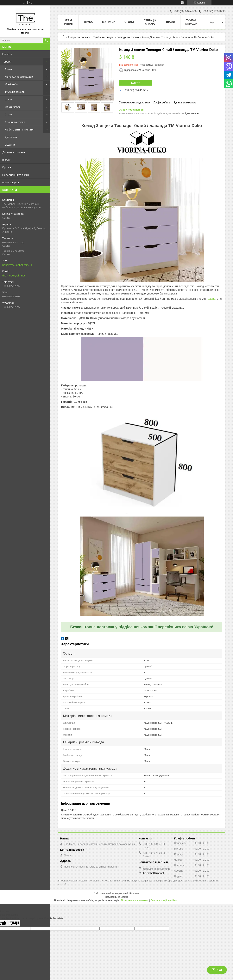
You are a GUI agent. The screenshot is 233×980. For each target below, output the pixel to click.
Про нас (7, 167)
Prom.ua (135, 893)
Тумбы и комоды (15, 92)
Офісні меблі (12, 107)
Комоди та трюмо (128, 37)
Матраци (109, 22)
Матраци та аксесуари (19, 77)
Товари (7, 62)
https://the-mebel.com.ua (17, 265)
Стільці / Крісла (150, 22)
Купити (136, 83)
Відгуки (7, 160)
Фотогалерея (11, 182)
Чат (217, 970)
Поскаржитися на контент (135, 900)
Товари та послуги (79, 37)
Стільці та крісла (15, 122)
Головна (7, 54)
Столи (9, 114)
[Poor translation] (14, 923)
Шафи (9, 99)
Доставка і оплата (14, 152)
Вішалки (10, 145)
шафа (212, 299)
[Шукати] (47, 40)
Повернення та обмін (16, 175)
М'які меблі (12, 84)
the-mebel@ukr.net (14, 275)
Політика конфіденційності (165, 900)
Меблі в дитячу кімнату (19, 130)
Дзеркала (11, 137)
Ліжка (8, 69)
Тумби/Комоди (191, 22)
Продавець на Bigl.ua (116, 897)
